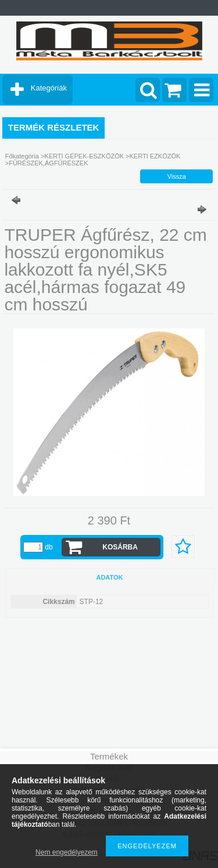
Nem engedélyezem (67, 852)
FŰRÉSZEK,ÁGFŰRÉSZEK (48, 163)
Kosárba (120, 547)
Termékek (109, 756)
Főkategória (22, 156)
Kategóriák (49, 88)
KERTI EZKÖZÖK (155, 156)
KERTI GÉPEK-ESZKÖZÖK (84, 156)
